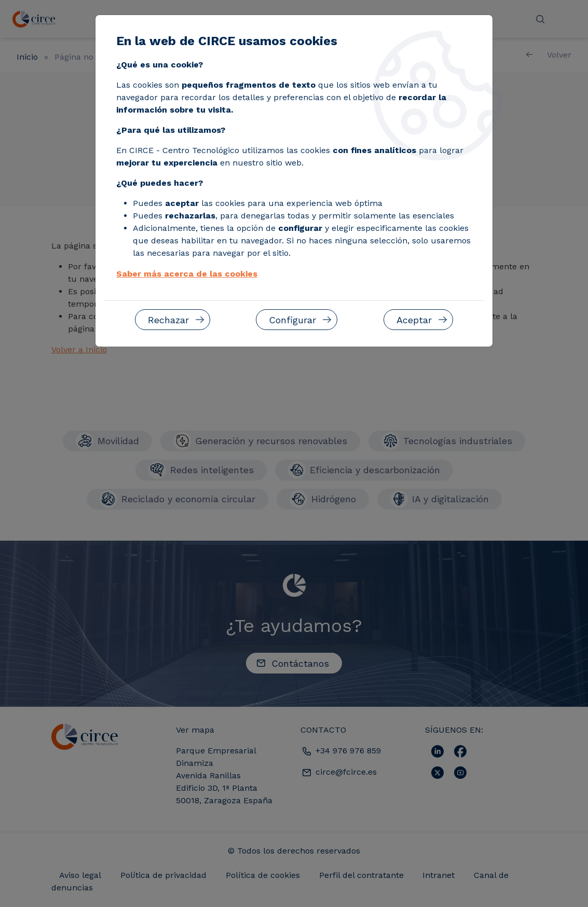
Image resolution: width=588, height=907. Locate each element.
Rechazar (168, 320)
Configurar (292, 320)
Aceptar (414, 320)
